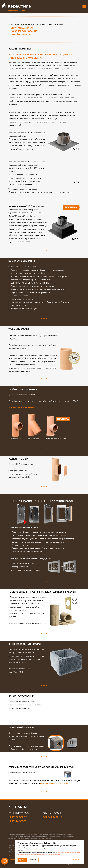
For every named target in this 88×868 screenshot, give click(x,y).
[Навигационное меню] (84, 7)
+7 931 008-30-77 (18, 817)
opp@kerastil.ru (53, 817)
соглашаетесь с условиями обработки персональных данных (39, 854)
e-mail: (58, 813)
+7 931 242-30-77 (17, 821)
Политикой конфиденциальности (68, 852)
